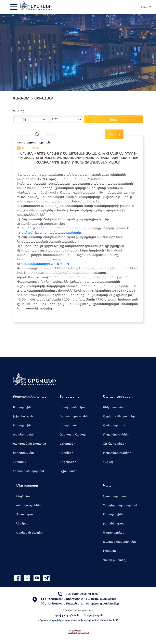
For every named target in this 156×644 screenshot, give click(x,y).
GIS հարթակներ (115, 443)
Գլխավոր (21, 98)
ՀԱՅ (145, 7)
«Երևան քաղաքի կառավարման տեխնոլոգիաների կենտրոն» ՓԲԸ (78, 620)
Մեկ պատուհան (115, 407)
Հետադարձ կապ (115, 496)
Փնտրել (114, 134)
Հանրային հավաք (73, 434)
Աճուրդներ (67, 443)
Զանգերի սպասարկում (120, 505)
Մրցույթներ (68, 462)
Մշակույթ (23, 523)
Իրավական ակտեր (74, 407)
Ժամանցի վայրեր (29, 532)
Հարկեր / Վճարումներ (119, 416)
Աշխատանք (68, 471)
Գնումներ (66, 453)
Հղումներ (109, 551)
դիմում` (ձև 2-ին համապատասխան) (51, 232)
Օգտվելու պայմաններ (67, 615)
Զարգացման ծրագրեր (30, 443)
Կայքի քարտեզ (114, 560)
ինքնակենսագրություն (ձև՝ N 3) (47, 264)
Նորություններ (23, 453)
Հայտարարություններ (75, 416)
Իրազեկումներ (70, 425)
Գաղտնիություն (93, 615)
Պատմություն (26, 514)
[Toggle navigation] (14, 7)
